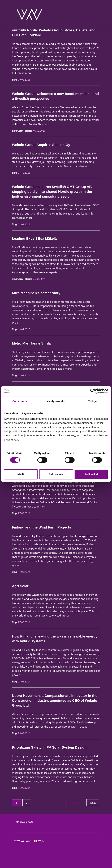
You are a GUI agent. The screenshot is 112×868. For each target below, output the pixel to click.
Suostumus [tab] (20, 401)
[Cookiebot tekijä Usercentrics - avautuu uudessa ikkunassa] (93, 391)
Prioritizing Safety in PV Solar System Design (49, 747)
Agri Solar (20, 586)
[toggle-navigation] (100, 14)
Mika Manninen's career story (36, 293)
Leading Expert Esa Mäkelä (34, 238)
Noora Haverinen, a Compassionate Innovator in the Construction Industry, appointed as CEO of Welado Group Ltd (55, 701)
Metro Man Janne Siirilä (31, 343)
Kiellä (21, 474)
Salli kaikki (91, 474)
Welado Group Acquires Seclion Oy (41, 145)
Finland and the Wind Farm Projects (42, 527)
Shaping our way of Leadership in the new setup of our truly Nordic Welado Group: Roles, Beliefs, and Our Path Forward (54, 30)
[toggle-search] (95, 14)
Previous (77, 802)
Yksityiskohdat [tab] (56, 401)
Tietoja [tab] (92, 401)
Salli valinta (56, 474)
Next (95, 802)
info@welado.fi (24, 822)
